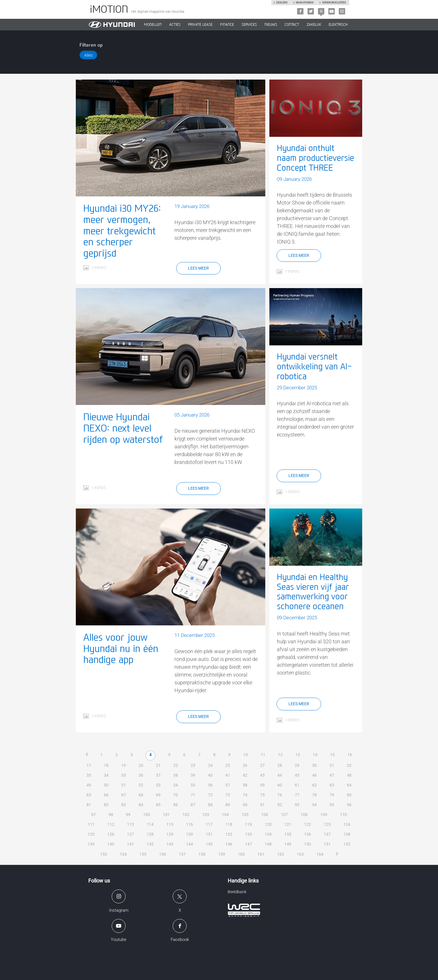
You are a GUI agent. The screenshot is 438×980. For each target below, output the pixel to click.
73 (228, 795)
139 (91, 844)
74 (245, 795)
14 (315, 755)
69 (158, 795)
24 (210, 765)
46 (314, 775)
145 (209, 844)
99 (128, 815)
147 (249, 844)
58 (245, 785)
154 (123, 854)
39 (193, 775)
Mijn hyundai (305, 3)
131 (209, 834)
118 (229, 824)
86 (176, 805)
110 (343, 815)
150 (308, 844)
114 (150, 824)
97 (93, 815)
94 (314, 805)
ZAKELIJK (314, 25)
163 (300, 854)
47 (332, 775)
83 (124, 805)
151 (327, 844)
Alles (88, 55)
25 (228, 765)
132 (229, 834)
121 (288, 824)
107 (284, 815)
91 (262, 805)
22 (176, 765)
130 (189, 834)
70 (176, 795)
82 (106, 805)
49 (89, 785)
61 (297, 785)
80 (349, 795)
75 (262, 795)
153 (104, 854)
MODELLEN (153, 25)
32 (349, 765)
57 (228, 785)
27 (262, 765)
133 (249, 834)
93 (297, 805)
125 (91, 834)
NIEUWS (271, 25)
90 (245, 805)
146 (229, 844)
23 (193, 765)
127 (130, 834)
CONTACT (292, 25)
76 (280, 795)
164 (320, 854)
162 (281, 854)
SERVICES (249, 25)
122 (308, 824)
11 (263, 755)
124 (347, 824)
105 (245, 815)
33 (89, 775)
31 (332, 765)
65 (89, 795)
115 (170, 824)
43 (262, 775)
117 (209, 824)
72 (210, 795)
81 (89, 805)
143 (170, 844)
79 (332, 795)
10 (246, 755)
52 (141, 785)
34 (106, 775)
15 (332, 755)
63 (332, 785)
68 (141, 795)
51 (124, 785)
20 (141, 765)
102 (186, 815)
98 (111, 815)
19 (124, 765)
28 (280, 765)
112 (111, 824)
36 (141, 775)
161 (261, 854)
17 (89, 765)
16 (350, 755)
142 (150, 844)
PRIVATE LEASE (200, 25)
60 (280, 785)
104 (225, 815)
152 (347, 844)
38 (176, 775)
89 (228, 805)
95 (332, 805)
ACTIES (175, 25)
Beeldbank (237, 892)
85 (158, 805)
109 (324, 815)
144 (189, 844)
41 (228, 775)
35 (124, 775)
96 (349, 805)
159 (222, 854)
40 (210, 775)
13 (298, 755)
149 (288, 844)
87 (193, 805)
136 (308, 834)
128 (150, 834)
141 (130, 844)
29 (297, 765)
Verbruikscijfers (334, 3)
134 (268, 834)
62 (314, 785)
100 (147, 815)
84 (141, 805)
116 (189, 824)
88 (210, 805)
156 (163, 854)
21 (158, 765)
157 (182, 854)
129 (170, 834)
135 (288, 834)
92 (280, 805)
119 (249, 824)
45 (297, 775)
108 (304, 815)
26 (245, 765)
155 (143, 854)
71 (193, 795)
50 (106, 785)
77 (297, 795)
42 (245, 775)
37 (158, 775)
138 (347, 834)
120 (268, 824)
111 (91, 824)
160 (241, 854)
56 (210, 785)
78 (314, 795)
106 (265, 815)
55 (193, 785)
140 (111, 844)
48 (349, 775)
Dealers (282, 3)
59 (262, 785)
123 (327, 824)
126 (111, 834)
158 (202, 854)
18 (106, 765)
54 (176, 785)
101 (166, 815)
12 (280, 755)
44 (280, 775)
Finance (227, 25)
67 (124, 795)
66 (106, 795)
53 (158, 785)
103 (206, 815)
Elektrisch (338, 25)
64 (349, 785)
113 (130, 824)
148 (268, 844)
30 (314, 765)
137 (327, 834)
